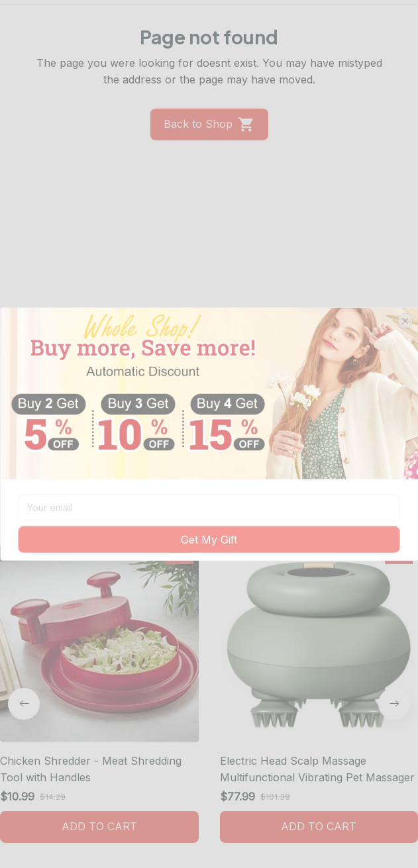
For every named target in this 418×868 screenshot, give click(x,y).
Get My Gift (209, 540)
